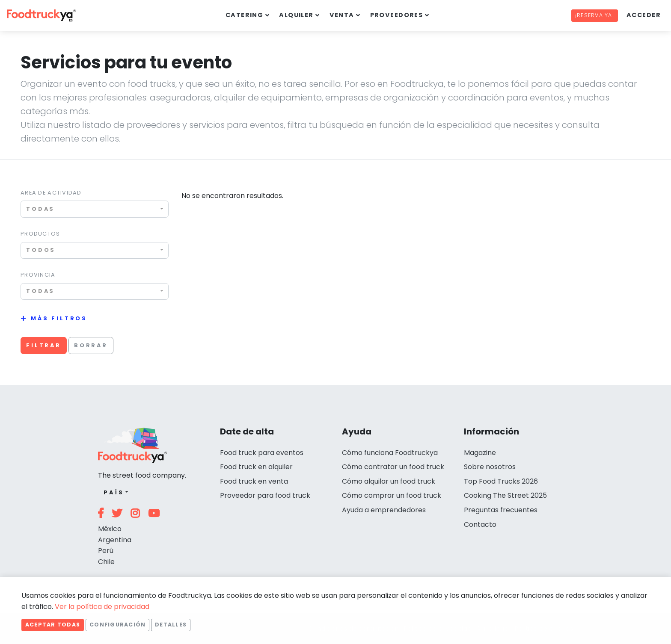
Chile (106, 562)
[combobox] (95, 209)
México (110, 529)
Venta (342, 15)
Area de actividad (51, 193)
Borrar (91, 345)
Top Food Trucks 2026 (501, 481)
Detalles (171, 625)
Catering (245, 15)
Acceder (644, 15)
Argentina (115, 540)
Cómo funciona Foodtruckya (390, 453)
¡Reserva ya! (595, 15)
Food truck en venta (254, 481)
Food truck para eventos (262, 453)
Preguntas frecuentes (501, 510)
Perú (106, 551)
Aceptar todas (53, 625)
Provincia (38, 275)
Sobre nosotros (490, 467)
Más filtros (59, 318)
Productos (40, 234)
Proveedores (397, 15)
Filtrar (44, 345)
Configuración (117, 625)
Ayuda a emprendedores (384, 510)
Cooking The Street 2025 (505, 495)
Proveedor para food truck (265, 495)
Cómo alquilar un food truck (389, 481)
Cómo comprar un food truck (392, 495)
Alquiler (296, 15)
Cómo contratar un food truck (393, 467)
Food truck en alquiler (256, 467)
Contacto (480, 524)
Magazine (480, 453)
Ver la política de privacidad (102, 607)
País (114, 492)
